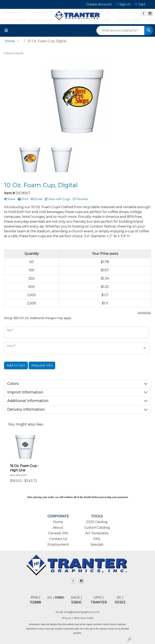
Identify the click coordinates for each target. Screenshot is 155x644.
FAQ (97, 539)
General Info (58, 533)
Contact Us (58, 539)
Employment (58, 544)
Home (58, 522)
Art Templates (97, 533)
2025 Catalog (97, 522)
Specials (97, 544)
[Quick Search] (120, 30)
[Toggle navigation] (6, 30)
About (58, 528)
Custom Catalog (97, 528)
